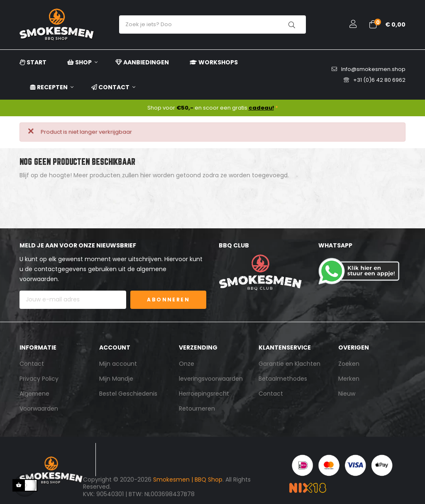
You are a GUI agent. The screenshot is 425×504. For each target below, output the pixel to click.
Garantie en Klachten (289, 364)
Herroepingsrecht (204, 394)
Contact (32, 364)
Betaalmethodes (283, 379)
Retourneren (197, 409)
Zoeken (349, 364)
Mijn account (118, 364)
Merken (349, 379)
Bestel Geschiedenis (128, 394)
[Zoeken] (212, 196)
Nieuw (347, 394)
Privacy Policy (39, 379)
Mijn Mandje (116, 379)
